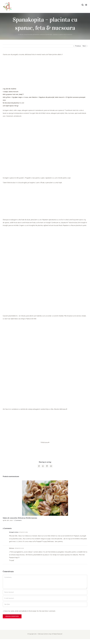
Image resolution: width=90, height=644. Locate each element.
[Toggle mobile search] (83, 5)
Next (84, 46)
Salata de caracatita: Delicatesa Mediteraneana (20, 518)
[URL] (45, 604)
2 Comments (18, 520)
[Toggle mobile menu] (86, 5)
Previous (78, 46)
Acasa (26, 35)
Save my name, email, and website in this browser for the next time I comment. (30, 611)
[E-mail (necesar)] (45, 598)
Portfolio (30, 35)
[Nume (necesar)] (45, 592)
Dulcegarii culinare (14, 532)
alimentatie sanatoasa (39, 35)
